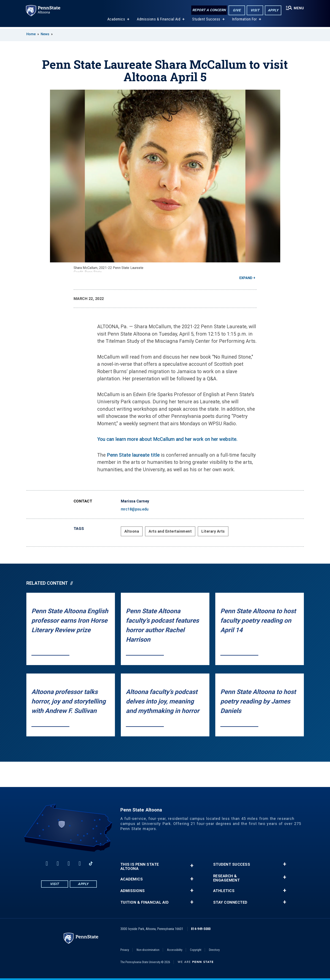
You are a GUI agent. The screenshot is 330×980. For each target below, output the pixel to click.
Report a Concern (209, 10)
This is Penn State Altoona (140, 867)
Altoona (132, 531)
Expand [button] (246, 278)
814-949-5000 (201, 929)
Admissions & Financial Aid (158, 21)
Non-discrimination (148, 950)
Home (31, 34)
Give (236, 10)
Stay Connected (230, 902)
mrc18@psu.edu (135, 509)
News (45, 34)
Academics (116, 21)
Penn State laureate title (133, 455)
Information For (244, 21)
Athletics (224, 891)
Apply (273, 10)
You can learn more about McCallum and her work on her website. (167, 439)
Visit (254, 10)
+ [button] (192, 866)
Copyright (196, 950)
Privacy (125, 950)
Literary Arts (213, 531)
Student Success (206, 21)
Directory (214, 950)
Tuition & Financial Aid (145, 902)
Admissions (133, 891)
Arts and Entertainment (170, 531)
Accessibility (175, 950)
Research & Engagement (227, 878)
